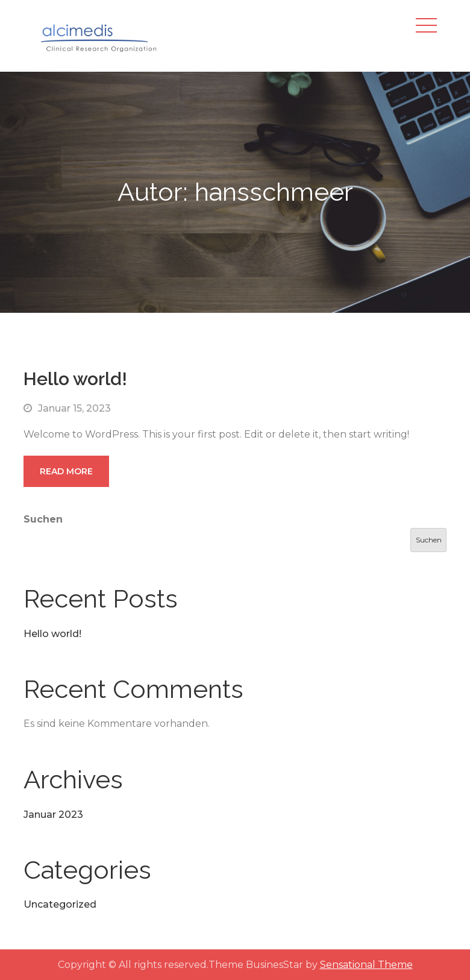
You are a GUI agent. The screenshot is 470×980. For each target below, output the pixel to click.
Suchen (43, 519)
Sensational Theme (366, 965)
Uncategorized (60, 904)
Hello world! (75, 379)
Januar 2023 (53, 815)
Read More (66, 471)
